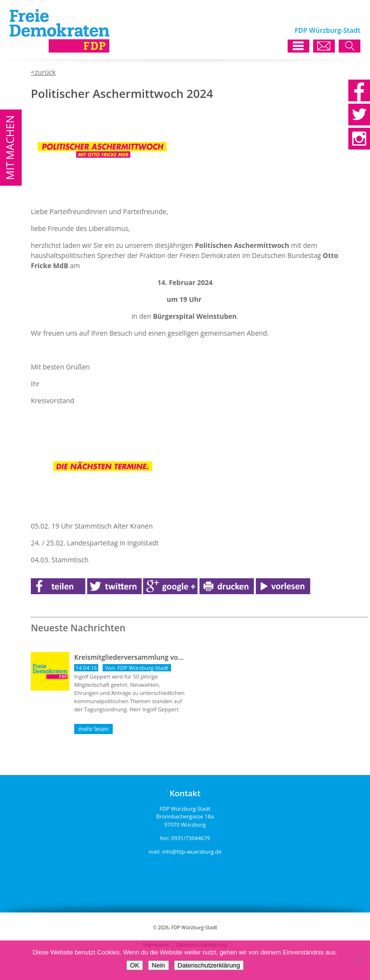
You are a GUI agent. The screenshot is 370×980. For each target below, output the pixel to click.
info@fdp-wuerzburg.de (192, 851)
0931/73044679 (191, 838)
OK (135, 965)
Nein (158, 965)
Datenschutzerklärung (209, 965)
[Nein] (358, 960)
